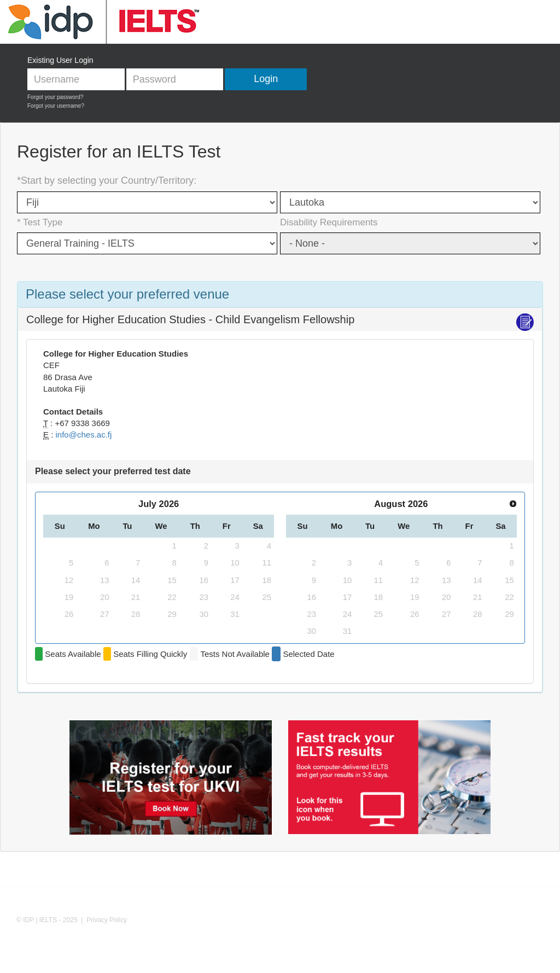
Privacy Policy (107, 920)
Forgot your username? (56, 106)
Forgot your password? (55, 97)
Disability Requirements (329, 222)
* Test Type (40, 222)
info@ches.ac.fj (84, 435)
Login (266, 79)
